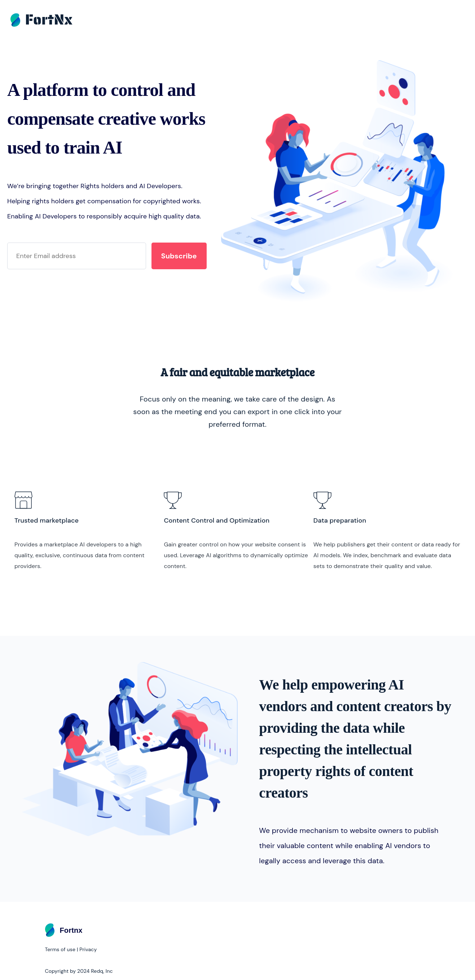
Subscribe (179, 256)
